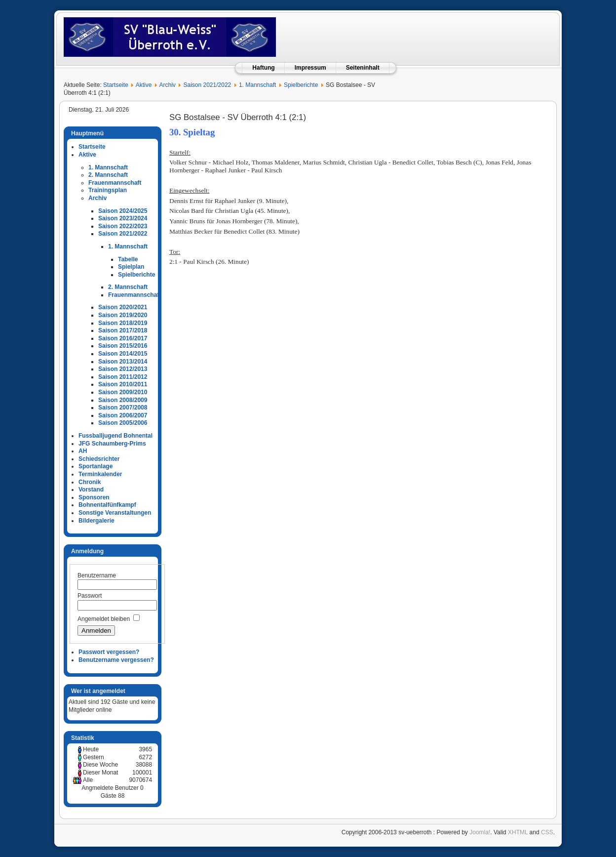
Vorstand (91, 490)
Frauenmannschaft (115, 183)
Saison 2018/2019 (123, 323)
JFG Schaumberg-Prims (112, 444)
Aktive (144, 85)
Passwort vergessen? (109, 652)
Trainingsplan (108, 190)
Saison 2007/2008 (123, 408)
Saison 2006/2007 (123, 415)
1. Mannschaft (257, 85)
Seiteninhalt (363, 68)
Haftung (263, 68)
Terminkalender (100, 474)
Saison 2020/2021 (123, 307)
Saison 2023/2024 (123, 218)
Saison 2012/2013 (123, 369)
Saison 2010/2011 (123, 384)
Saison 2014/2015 (123, 354)
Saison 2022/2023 (123, 226)
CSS (547, 832)
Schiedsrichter (99, 459)
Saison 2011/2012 (123, 377)
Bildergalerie (96, 521)
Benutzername (97, 575)
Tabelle (128, 259)
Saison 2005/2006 (123, 423)
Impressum (310, 68)
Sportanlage (96, 466)
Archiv (167, 85)
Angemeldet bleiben (104, 619)
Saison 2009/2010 (123, 392)
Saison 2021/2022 (208, 85)
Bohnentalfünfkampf (107, 505)
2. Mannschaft (108, 175)
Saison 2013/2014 (123, 362)
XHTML (518, 832)
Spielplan (131, 267)
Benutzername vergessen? (116, 660)
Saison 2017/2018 (123, 330)
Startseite (116, 85)
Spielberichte (301, 85)
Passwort (90, 596)
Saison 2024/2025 (123, 211)
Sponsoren (94, 497)
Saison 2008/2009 (123, 400)
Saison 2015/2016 (123, 346)
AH (83, 451)
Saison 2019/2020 (123, 315)
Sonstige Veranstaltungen (115, 513)
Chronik (90, 482)
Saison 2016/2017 (123, 338)
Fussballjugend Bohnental (115, 436)
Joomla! (480, 832)
